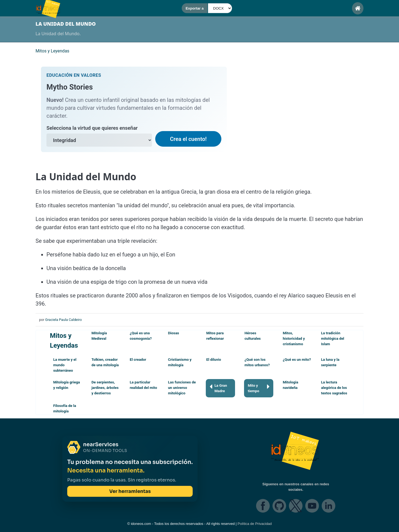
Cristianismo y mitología (180, 362)
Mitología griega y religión (67, 385)
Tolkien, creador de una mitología (105, 362)
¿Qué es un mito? (297, 360)
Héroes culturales (253, 336)
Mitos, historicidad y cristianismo (294, 339)
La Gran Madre (218, 388)
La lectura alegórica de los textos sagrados (334, 388)
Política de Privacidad (255, 524)
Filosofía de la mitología (65, 408)
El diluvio (214, 360)
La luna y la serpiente (330, 362)
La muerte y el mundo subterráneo (65, 365)
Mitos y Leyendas (64, 341)
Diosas (174, 333)
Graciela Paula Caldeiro (63, 320)
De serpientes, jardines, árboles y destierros (105, 388)
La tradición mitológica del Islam (333, 339)
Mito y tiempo (259, 388)
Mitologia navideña (291, 385)
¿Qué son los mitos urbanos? (257, 362)
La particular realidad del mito (143, 385)
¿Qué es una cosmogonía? (141, 336)
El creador (138, 360)
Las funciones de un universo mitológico (182, 388)
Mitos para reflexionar (215, 336)
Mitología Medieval (99, 336)
